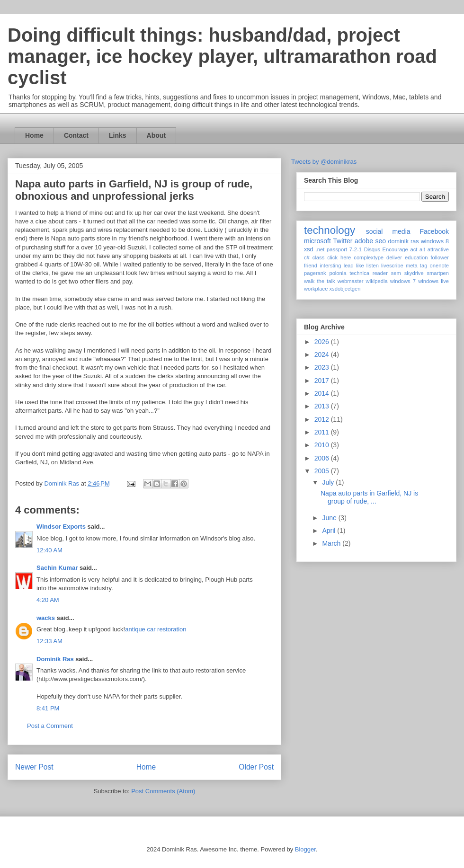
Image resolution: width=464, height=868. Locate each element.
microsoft (317, 241)
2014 (323, 393)
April (330, 531)
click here (339, 257)
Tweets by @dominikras (324, 162)
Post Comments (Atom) (163, 791)
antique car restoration (156, 629)
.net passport (331, 249)
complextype (369, 257)
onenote (439, 266)
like (360, 266)
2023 (323, 367)
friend (311, 266)
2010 (323, 445)
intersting (330, 266)
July (329, 482)
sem (396, 273)
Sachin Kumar (57, 568)
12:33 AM (49, 641)
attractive (438, 249)
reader (380, 273)
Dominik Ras (55, 659)
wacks (46, 618)
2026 (323, 342)
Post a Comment (50, 726)
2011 (323, 432)
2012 (323, 419)
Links (118, 135)
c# (307, 257)
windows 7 (403, 281)
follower (440, 257)
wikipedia (377, 281)
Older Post (256, 767)
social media (388, 231)
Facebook (434, 231)
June (330, 518)
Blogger (305, 849)
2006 (323, 458)
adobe (364, 241)
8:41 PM (48, 708)
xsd (309, 249)
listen (373, 266)
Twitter (343, 241)
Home (34, 135)
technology (330, 230)
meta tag (417, 266)
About (156, 135)
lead (349, 266)
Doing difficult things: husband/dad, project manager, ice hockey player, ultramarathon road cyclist (222, 56)
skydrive (414, 273)
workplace (316, 289)
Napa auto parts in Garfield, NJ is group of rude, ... (369, 497)
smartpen (438, 273)
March (332, 543)
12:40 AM (49, 550)
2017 (323, 381)
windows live (433, 281)
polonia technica (349, 273)
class (319, 257)
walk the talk (320, 281)
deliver (394, 257)
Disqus (372, 249)
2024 (323, 354)
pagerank (315, 273)
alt (422, 249)
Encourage (395, 249)
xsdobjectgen (345, 289)
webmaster (351, 281)
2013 (323, 406)
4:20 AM (48, 600)
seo (380, 241)
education (416, 257)
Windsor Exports (61, 527)
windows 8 (435, 241)
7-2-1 (356, 249)
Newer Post (34, 767)
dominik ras (404, 241)
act (414, 249)
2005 (323, 471)
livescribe (392, 266)
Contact (76, 135)
